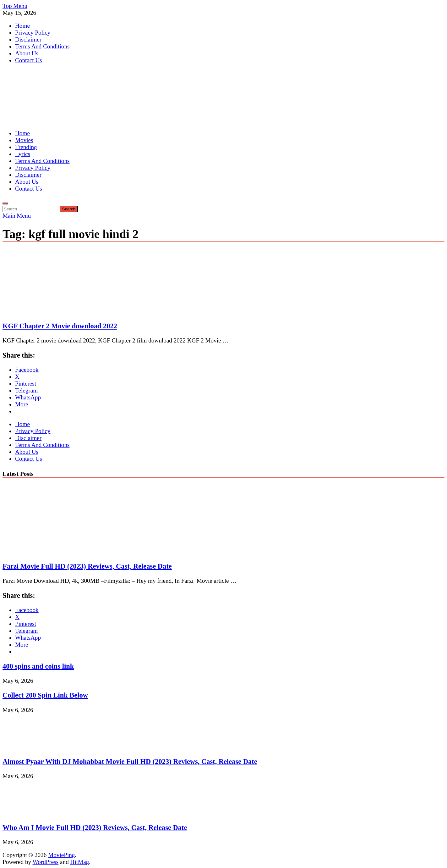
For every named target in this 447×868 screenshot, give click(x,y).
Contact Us (29, 60)
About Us (27, 53)
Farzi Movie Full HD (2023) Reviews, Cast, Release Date (87, 566)
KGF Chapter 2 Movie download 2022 (60, 326)
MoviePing (61, 855)
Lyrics (23, 154)
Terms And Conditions (42, 46)
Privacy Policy (33, 33)
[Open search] (5, 203)
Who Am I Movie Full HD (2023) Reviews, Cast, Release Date (95, 828)
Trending (26, 147)
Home (22, 26)
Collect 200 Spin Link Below (45, 695)
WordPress (46, 862)
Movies (24, 140)
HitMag (80, 862)
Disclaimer (28, 39)
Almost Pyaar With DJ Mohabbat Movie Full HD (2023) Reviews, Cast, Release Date (130, 762)
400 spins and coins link (38, 666)
